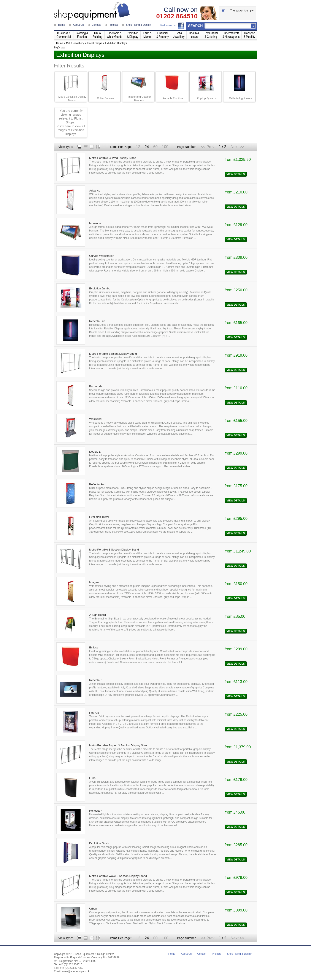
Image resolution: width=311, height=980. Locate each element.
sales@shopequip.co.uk (76, 971)
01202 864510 (177, 16)
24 (147, 147)
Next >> (237, 147)
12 (138, 147)
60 (155, 147)
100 (165, 147)
